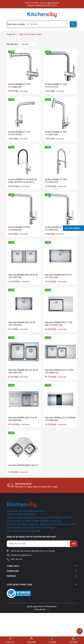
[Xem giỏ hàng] (73, 640)
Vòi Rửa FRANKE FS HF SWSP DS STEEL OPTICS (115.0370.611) (23, 181)
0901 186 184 (52, 6)
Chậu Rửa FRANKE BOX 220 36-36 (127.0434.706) (23, 276)
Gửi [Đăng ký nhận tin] (74, 544)
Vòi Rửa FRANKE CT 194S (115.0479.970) (56, 181)
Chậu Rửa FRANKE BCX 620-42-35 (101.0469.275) (23, 371)
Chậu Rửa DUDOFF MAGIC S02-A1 (23, 465)
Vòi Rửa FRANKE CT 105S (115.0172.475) (56, 86)
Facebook (11, 579)
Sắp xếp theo (12, 44)
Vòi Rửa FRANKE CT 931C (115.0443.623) (19, 229)
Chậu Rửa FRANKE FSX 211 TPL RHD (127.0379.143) (59, 324)
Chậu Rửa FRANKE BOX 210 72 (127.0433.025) (58, 276)
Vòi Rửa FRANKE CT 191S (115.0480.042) (19, 86)
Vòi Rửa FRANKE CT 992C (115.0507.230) (56, 133)
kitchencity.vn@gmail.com (21, 555)
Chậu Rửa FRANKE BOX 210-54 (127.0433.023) (22, 324)
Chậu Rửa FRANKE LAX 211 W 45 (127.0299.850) (23, 419)
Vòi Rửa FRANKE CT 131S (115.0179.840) (19, 133)
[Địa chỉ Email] (42, 544)
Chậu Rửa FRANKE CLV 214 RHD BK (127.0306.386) (60, 419)
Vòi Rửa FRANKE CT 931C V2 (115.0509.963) (57, 229)
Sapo (48, 609)
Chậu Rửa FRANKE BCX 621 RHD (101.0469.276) (59, 371)
